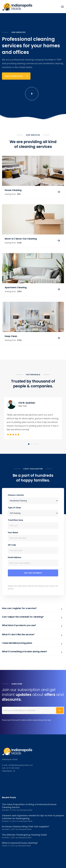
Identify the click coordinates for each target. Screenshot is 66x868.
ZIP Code (12, 545)
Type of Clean (14, 508)
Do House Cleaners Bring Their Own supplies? (26, 827)
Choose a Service (16, 495)
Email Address (15, 557)
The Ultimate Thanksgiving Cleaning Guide (24, 835)
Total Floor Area (15, 520)
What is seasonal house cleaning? (20, 843)
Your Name (13, 533)
